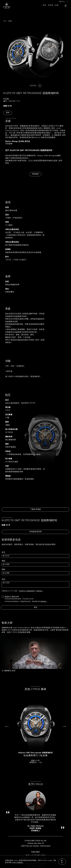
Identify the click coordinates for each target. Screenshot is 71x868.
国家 (3, 570)
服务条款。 (40, 591)
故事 (57, 5)
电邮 (3, 561)
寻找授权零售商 (35, 532)
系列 (44, 5)
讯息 (3, 580)
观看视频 (36, 86)
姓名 (3, 552)
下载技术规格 (36, 510)
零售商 (51, 5)
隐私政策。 (44, 602)
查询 (8, 113)
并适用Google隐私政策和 (27, 591)
